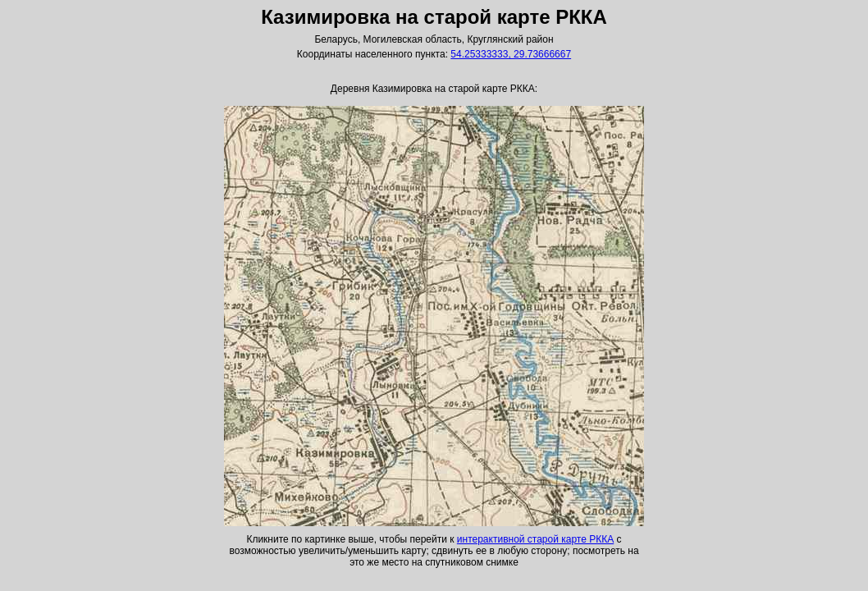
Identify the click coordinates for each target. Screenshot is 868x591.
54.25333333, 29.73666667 (511, 54)
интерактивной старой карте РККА (535, 539)
